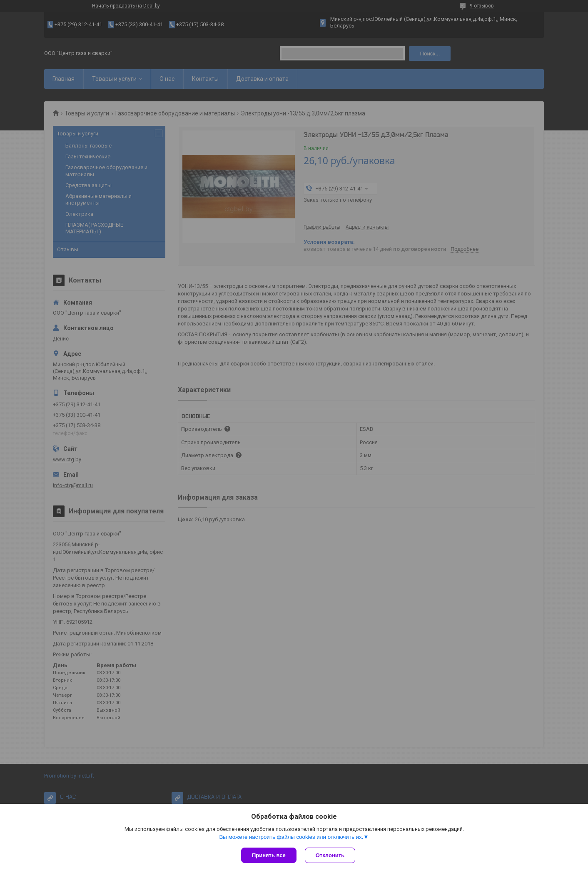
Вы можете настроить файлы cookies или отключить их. (291, 837)
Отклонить (330, 855)
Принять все (269, 855)
